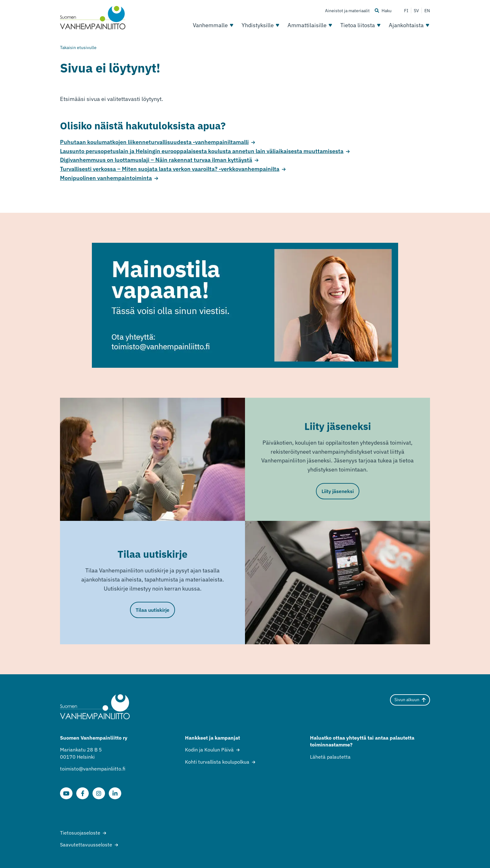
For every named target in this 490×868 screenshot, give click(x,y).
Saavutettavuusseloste (86, 845)
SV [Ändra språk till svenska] (416, 11)
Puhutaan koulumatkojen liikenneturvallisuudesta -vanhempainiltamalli (154, 142)
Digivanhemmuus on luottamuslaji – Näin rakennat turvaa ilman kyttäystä (156, 160)
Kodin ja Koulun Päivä (209, 750)
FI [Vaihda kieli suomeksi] (406, 11)
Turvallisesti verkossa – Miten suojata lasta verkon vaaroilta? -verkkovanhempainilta (170, 169)
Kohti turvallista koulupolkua (217, 762)
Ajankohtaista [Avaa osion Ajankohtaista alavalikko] (409, 25)
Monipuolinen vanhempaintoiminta (106, 178)
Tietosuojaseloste (80, 833)
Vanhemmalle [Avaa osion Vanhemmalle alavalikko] (213, 25)
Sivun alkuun (410, 700)
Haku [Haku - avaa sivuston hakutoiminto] (383, 11)
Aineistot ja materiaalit (347, 11)
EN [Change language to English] (427, 11)
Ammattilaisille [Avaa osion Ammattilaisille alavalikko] (310, 25)
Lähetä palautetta (330, 757)
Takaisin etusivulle (78, 47)
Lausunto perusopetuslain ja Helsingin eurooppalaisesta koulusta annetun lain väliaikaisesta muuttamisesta (202, 151)
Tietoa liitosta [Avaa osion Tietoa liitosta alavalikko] (361, 25)
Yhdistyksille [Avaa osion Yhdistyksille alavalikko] (261, 25)
